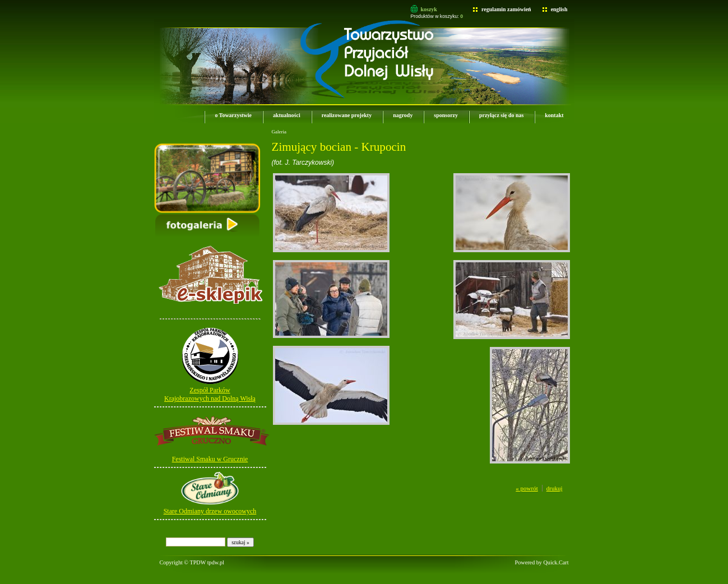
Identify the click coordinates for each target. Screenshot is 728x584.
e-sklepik (173, 315)
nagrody (403, 115)
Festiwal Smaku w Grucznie (210, 459)
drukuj (555, 488)
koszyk (429, 9)
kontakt (554, 115)
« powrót (527, 488)
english (559, 9)
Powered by (542, 562)
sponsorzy (446, 115)
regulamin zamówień (506, 9)
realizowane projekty (347, 115)
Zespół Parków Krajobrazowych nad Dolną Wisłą (210, 394)
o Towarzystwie (233, 115)
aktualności (287, 115)
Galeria (279, 132)
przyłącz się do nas (501, 115)
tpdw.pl (216, 562)
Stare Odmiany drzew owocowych (210, 511)
